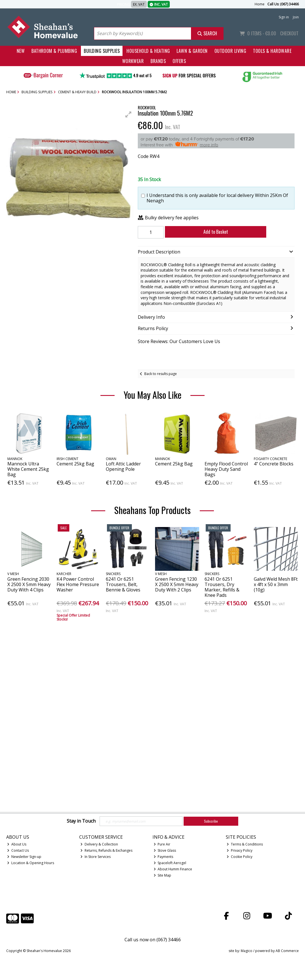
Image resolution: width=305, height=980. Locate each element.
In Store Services (95, 857)
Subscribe (211, 821)
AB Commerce (287, 951)
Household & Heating (148, 51)
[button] (128, 114)
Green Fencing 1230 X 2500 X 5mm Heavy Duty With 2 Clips (177, 584)
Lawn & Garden (192, 51)
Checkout (289, 33)
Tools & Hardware (272, 51)
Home (260, 4)
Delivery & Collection (99, 844)
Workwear (133, 61)
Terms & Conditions (245, 844)
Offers (179, 61)
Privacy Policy (240, 850)
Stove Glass (165, 850)
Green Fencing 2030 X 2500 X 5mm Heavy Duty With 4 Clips (29, 584)
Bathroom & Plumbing (54, 51)
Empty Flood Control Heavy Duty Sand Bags (226, 469)
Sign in (284, 17)
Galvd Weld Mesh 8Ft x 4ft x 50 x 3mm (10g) (276, 584)
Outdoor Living (230, 51)
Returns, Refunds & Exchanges (106, 850)
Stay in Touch (81, 821)
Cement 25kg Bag (75, 464)
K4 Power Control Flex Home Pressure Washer (78, 584)
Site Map (163, 875)
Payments (164, 857)
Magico (247, 951)
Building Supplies (102, 51)
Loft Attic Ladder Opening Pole (123, 466)
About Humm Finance (173, 869)
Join (296, 17)
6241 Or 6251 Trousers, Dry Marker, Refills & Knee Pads (222, 587)
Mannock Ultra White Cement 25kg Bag (28, 469)
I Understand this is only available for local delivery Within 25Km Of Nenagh (217, 198)
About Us (17, 844)
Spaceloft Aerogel (170, 863)
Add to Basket (211, 232)
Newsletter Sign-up (24, 857)
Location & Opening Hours (31, 863)
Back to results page (161, 374)
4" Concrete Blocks (274, 464)
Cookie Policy (240, 857)
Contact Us (18, 850)
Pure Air (162, 844)
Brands (158, 61)
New (21, 51)
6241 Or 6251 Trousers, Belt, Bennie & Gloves (123, 584)
